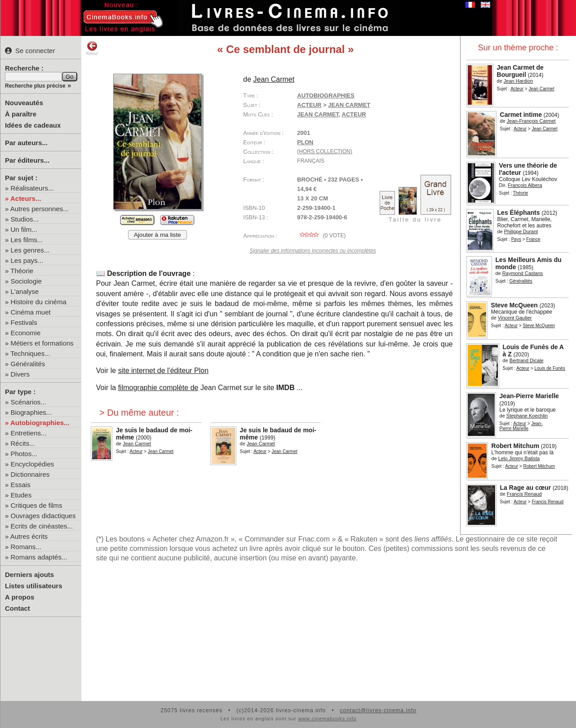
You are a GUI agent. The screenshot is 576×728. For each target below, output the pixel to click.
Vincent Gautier (515, 318)
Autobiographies (326, 95)
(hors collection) (325, 151)
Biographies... (31, 412)
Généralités (28, 364)
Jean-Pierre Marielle (529, 396)
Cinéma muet (31, 312)
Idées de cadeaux (33, 125)
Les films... (27, 240)
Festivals (24, 322)
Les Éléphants (519, 213)
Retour (92, 48)
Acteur (517, 89)
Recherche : (24, 68)
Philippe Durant (521, 231)
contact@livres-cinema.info (378, 710)
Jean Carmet (541, 89)
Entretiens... (29, 433)
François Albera (525, 185)
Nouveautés (24, 103)
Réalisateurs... (32, 188)
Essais (21, 485)
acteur (354, 114)
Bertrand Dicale (527, 360)
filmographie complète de (158, 388)
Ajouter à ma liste (157, 235)
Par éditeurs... (27, 160)
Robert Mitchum (516, 446)
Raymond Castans (523, 273)
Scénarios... (29, 402)
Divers (20, 374)
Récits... (23, 443)
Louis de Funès (549, 368)
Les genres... (30, 250)
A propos (20, 597)
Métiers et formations (42, 343)
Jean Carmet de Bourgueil (520, 71)
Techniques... (30, 353)
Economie (26, 333)
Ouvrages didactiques (43, 516)
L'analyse (25, 291)
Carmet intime (521, 115)
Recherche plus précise (35, 86)
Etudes (21, 495)
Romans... (26, 547)
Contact (18, 608)
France (533, 239)
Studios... (25, 219)
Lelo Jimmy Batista (519, 458)
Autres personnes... (40, 209)
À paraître (21, 114)
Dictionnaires (30, 474)
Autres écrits (29, 536)
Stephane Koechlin (527, 416)
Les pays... (27, 260)
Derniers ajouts (29, 575)
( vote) (321, 235)
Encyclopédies (33, 464)
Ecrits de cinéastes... (42, 526)
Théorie (22, 271)
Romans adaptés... (39, 557)
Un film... (24, 229)
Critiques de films (37, 505)
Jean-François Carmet (531, 121)
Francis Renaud (524, 494)
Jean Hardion (518, 81)
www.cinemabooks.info (328, 719)
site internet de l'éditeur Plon (163, 371)
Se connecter (30, 51)
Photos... (24, 454)
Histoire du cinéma (39, 302)
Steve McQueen (514, 305)
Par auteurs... (26, 143)
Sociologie (26, 281)
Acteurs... (26, 198)
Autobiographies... (40, 423)
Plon (305, 142)
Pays (516, 239)
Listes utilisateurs (34, 586)
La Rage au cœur (526, 488)
